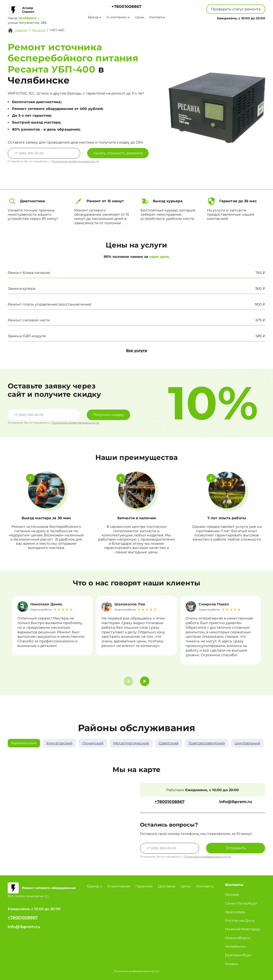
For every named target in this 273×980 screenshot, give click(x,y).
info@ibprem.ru (236, 802)
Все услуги (137, 351)
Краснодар (235, 912)
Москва (232, 895)
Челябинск (235, 946)
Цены (139, 17)
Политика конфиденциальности (136, 971)
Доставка (167, 886)
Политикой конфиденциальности (75, 161)
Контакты (157, 17)
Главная (21, 30)
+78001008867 (126, 7)
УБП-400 (57, 30)
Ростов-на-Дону (240, 921)
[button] (145, 681)
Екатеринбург (238, 955)
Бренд (95, 17)
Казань (231, 964)
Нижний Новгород (242, 929)
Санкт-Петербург (241, 903)
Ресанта (39, 30)
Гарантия (144, 886)
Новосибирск (238, 938)
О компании (118, 17)
